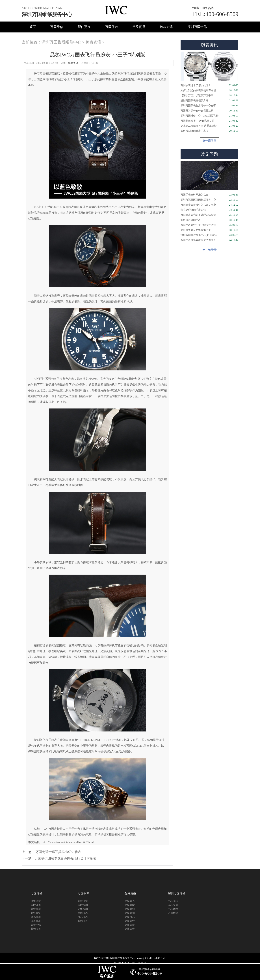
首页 (32, 27)
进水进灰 (36, 901)
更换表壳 (130, 901)
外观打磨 (36, 909)
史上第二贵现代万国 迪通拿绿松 (209, 126)
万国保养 (112, 27)
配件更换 (84, 27)
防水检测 (83, 909)
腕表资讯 (166, 27)
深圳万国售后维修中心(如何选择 (209, 235)
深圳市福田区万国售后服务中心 (209, 200)
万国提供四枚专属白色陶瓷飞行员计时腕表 (66, 858)
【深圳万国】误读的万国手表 (209, 96)
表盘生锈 (36, 925)
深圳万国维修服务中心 (47, 14)
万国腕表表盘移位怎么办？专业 (209, 205)
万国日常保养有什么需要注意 (209, 111)
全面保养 (83, 913)
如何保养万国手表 (209, 220)
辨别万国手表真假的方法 (209, 101)
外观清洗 (83, 901)
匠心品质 (173, 905)
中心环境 (173, 909)
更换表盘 (130, 925)
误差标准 (36, 921)
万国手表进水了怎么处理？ (209, 85)
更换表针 (130, 921)
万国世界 (173, 913)
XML (163, 958)
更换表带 (130, 929)
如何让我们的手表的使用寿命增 (209, 91)
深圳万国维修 (197, 27)
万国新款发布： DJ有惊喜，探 (209, 121)
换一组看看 (209, 141)
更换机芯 (130, 917)
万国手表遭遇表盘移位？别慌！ (209, 240)
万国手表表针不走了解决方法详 (209, 225)
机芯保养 (83, 917)
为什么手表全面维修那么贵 (209, 230)
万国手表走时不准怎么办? (209, 195)
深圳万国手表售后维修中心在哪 (209, 106)
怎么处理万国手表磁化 (209, 210)
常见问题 (139, 27)
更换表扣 (130, 913)
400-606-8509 (215, 14)
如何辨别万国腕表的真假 (209, 131)
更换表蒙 (130, 905)
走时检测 (83, 905)
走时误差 (36, 905)
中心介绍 (173, 901)
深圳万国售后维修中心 (61, 42)
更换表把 (130, 909)
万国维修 (57, 27)
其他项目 (36, 929)
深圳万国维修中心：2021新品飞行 (209, 116)
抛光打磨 (36, 917)
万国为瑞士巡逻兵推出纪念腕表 (58, 852)
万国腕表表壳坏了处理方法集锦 (209, 215)
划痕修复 (36, 913)
